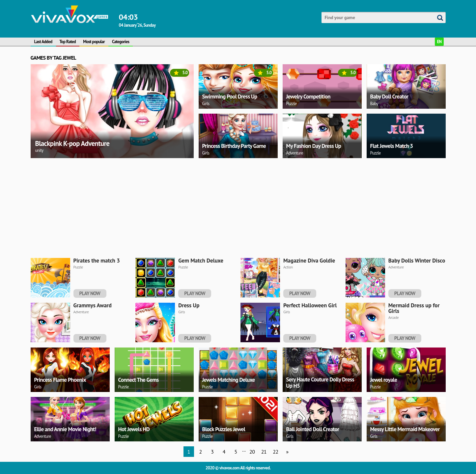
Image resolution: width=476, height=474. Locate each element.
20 (252, 452)
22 (275, 452)
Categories (121, 42)
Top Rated (68, 42)
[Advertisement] (228, 207)
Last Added (43, 42)
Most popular (94, 42)
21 (264, 452)
